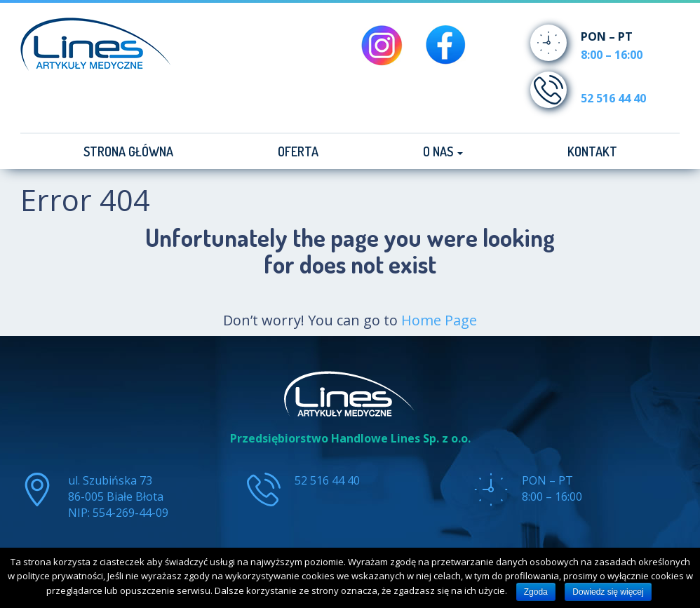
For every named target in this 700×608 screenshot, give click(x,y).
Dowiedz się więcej (608, 592)
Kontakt (592, 151)
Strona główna (128, 151)
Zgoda (536, 592)
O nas (443, 151)
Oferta (298, 151)
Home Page (439, 320)
